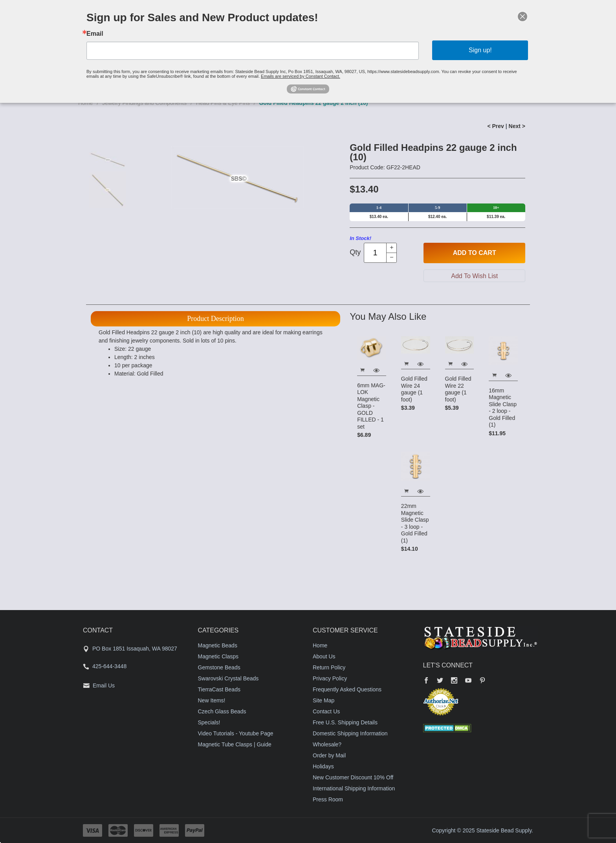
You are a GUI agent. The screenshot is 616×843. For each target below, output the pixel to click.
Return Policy (329, 667)
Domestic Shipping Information (350, 733)
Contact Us (326, 711)
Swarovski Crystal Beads (228, 678)
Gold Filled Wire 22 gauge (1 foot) (458, 389)
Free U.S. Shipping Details (345, 722)
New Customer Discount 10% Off (353, 777)
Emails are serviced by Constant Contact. (301, 76)
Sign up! (480, 50)
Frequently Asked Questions (347, 689)
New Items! (212, 700)
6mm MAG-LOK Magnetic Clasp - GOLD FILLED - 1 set (371, 406)
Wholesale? (327, 744)
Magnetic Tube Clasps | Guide (235, 744)
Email (95, 34)
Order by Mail (329, 755)
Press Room (328, 799)
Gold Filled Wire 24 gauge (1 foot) (414, 389)
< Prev (495, 126)
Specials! (209, 722)
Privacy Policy (330, 678)
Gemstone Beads (219, 667)
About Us (324, 656)
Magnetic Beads (218, 645)
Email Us (104, 685)
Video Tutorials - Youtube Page (236, 733)
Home (320, 645)
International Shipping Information (354, 788)
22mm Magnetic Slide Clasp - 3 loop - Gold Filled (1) (415, 523)
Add (475, 253)
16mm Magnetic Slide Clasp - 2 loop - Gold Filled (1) (503, 408)
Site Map (324, 700)
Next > (517, 126)
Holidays (323, 766)
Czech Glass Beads (222, 711)
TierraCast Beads (219, 689)
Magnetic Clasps (218, 656)
